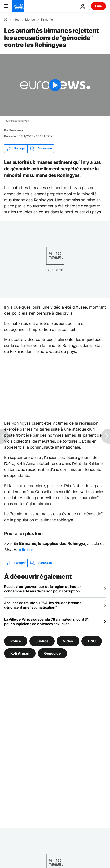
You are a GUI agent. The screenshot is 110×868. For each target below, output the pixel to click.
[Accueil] (6, 19)
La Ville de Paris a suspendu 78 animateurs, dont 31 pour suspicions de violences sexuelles (46, 621)
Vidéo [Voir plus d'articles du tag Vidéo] (68, 641)
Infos (16, 20)
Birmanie (47, 20)
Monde (30, 20)
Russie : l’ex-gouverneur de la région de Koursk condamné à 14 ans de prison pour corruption (43, 589)
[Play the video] (55, 85)
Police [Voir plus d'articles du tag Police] (16, 641)
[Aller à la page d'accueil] (18, 6)
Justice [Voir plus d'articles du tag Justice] (42, 641)
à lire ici (26, 550)
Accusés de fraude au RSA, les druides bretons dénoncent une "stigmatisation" (43, 605)
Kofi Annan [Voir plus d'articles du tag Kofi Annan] (20, 653)
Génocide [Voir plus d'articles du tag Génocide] (52, 653)
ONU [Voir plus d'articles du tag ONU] (92, 641)
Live (98, 6)
